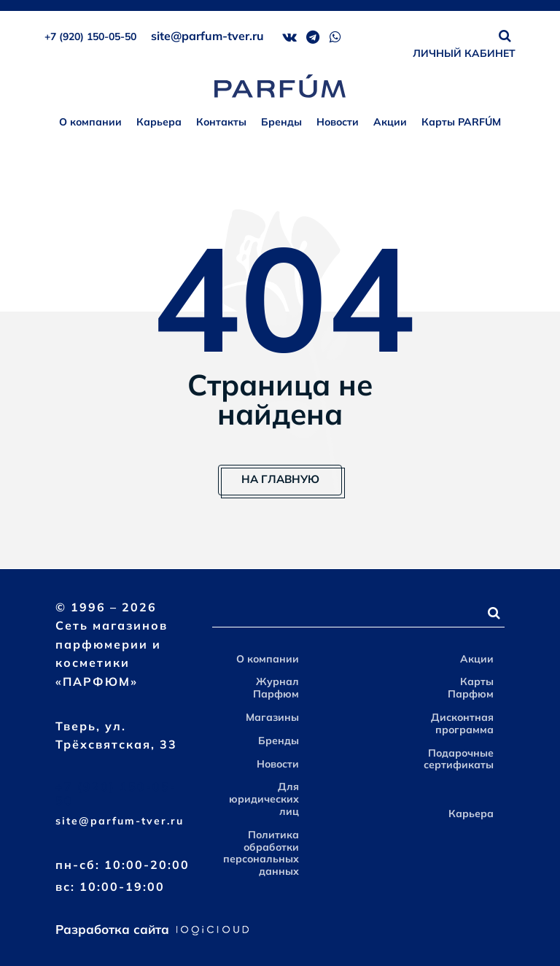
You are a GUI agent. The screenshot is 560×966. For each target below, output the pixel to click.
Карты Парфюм (471, 688)
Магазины (272, 717)
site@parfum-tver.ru (207, 36)
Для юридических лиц (264, 799)
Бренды (281, 122)
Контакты (221, 122)
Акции (390, 122)
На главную (280, 479)
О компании (90, 122)
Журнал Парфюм (276, 688)
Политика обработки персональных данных (261, 853)
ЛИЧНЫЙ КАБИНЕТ (464, 53)
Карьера (159, 122)
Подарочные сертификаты (459, 759)
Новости (338, 122)
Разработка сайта (152, 929)
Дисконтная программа (462, 723)
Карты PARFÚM (461, 122)
